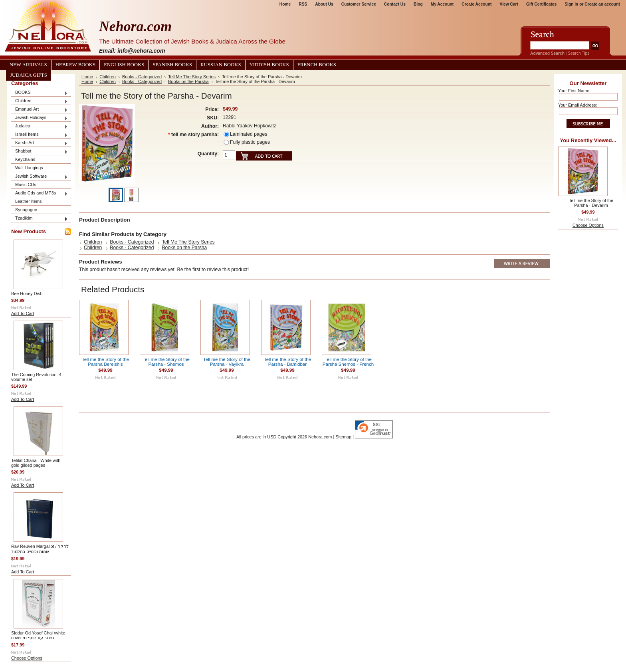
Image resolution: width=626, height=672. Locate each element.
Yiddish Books (269, 65)
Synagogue (26, 210)
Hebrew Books (75, 65)
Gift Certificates (541, 4)
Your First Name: (574, 91)
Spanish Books (172, 65)
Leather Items (29, 201)
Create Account (476, 4)
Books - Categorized (142, 77)
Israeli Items (40, 135)
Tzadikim (40, 219)
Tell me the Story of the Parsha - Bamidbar (287, 362)
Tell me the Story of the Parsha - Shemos (166, 362)
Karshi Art (40, 143)
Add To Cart (23, 313)
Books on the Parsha (188, 81)
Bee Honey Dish (27, 293)
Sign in (571, 4)
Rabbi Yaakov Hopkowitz (250, 126)
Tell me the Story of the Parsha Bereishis (105, 362)
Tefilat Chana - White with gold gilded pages (36, 463)
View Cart (509, 4)
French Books (317, 65)
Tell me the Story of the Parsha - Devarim (591, 203)
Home (285, 4)
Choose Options (27, 658)
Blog (418, 4)
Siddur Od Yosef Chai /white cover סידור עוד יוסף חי (38, 635)
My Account (442, 4)
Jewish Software (40, 177)
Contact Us (395, 4)
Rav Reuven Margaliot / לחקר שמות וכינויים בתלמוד (40, 549)
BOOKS (40, 93)
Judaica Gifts (29, 75)
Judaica (40, 126)
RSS (303, 4)
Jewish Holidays (40, 118)
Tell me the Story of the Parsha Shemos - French (348, 362)
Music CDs (26, 184)
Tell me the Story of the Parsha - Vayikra (227, 362)
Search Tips (578, 53)
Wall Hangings (29, 168)
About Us (324, 4)
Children (40, 101)
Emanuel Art (40, 110)
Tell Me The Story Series (192, 77)
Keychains (25, 159)
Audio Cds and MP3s (40, 193)
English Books (124, 65)
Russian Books (221, 65)
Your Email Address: (578, 105)
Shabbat (40, 152)
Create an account (602, 4)
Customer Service (359, 4)
